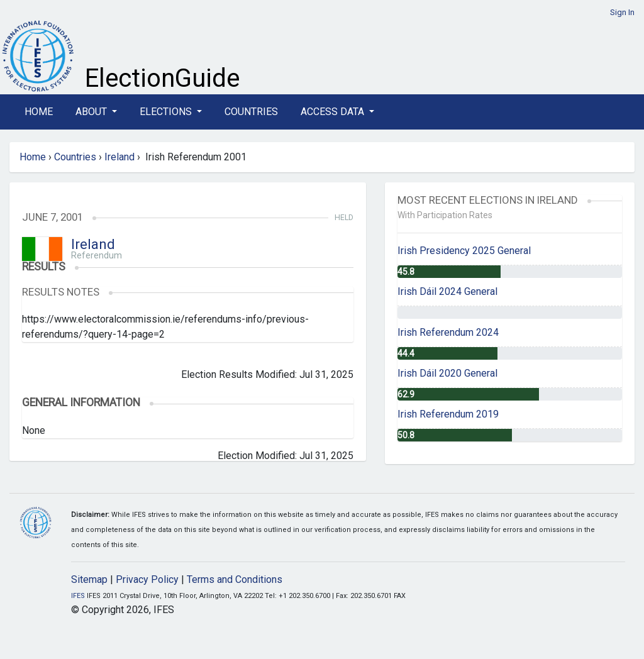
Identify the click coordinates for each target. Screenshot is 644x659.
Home (39, 112)
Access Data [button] (334, 112)
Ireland (119, 157)
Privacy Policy (147, 579)
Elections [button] (167, 112)
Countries (251, 112)
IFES (78, 596)
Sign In (622, 12)
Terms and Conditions (235, 579)
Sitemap (89, 579)
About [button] (92, 112)
